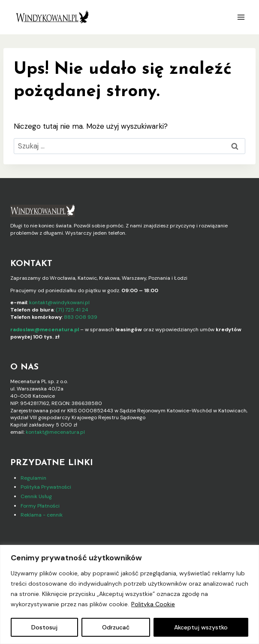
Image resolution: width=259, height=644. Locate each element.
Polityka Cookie (153, 604)
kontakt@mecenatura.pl (55, 432)
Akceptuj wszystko (201, 627)
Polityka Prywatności (46, 487)
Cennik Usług (36, 496)
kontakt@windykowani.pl (59, 302)
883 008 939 (81, 317)
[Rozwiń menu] (241, 17)
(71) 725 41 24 (72, 310)
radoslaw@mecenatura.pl (45, 330)
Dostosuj (44, 627)
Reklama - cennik (42, 515)
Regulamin (33, 478)
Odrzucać (116, 627)
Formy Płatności (40, 506)
